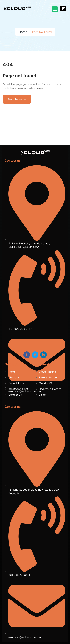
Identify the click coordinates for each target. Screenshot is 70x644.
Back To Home (17, 99)
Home (23, 32)
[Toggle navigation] (55, 9)
